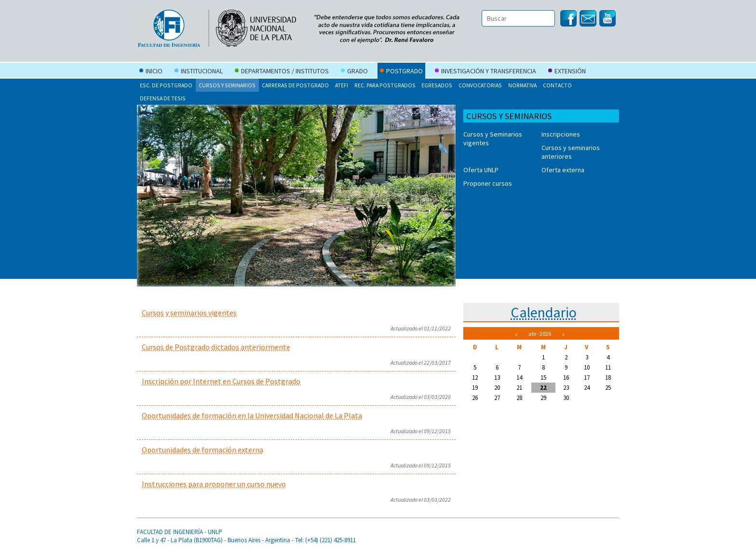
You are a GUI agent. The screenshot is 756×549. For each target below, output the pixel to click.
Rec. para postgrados (385, 85)
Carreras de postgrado (295, 85)
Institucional (199, 72)
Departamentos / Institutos (282, 72)
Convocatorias (480, 85)
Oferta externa (563, 170)
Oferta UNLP (481, 170)
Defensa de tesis (163, 98)
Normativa (522, 85)
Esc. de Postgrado (166, 85)
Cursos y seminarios (227, 85)
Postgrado (401, 72)
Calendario (544, 312)
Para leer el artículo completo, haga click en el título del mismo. (296, 327)
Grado (354, 72)
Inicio (151, 72)
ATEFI (342, 85)
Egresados (437, 85)
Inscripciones (561, 134)
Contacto (557, 85)
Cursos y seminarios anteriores (571, 152)
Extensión (567, 72)
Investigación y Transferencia (486, 72)
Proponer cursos (488, 183)
